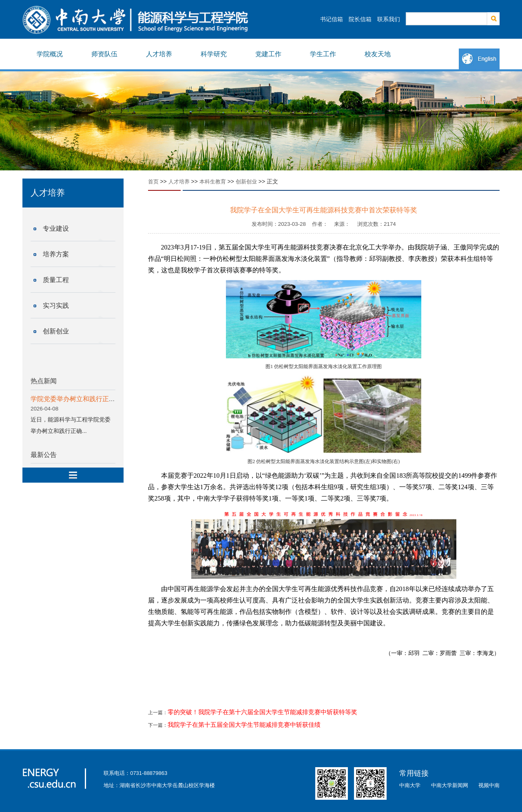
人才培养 (159, 54)
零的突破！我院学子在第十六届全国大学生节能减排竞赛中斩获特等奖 (262, 712)
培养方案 (56, 254)
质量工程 (56, 280)
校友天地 (378, 54)
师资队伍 (104, 54)
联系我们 (389, 19)
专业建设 (56, 228)
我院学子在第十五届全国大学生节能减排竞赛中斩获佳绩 (244, 725)
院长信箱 (360, 19)
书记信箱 (332, 19)
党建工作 (268, 54)
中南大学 (410, 785)
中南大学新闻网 (450, 785)
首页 (153, 182)
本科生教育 (213, 182)
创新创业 (56, 331)
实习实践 (56, 306)
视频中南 (489, 785)
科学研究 (214, 54)
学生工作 (323, 54)
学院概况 (50, 54)
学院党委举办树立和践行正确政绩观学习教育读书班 (106, 399)
